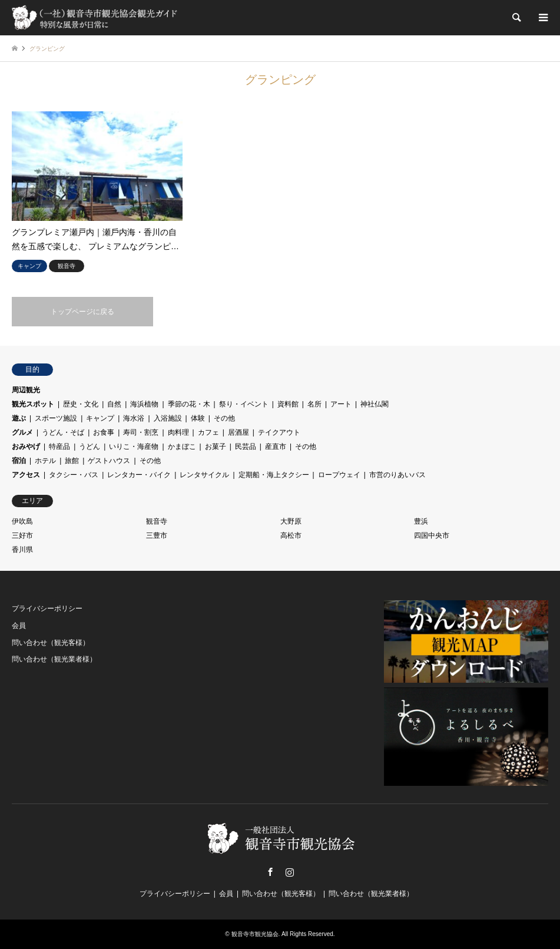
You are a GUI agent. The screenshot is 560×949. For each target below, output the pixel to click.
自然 (114, 404)
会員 (19, 626)
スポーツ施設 (56, 418)
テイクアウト (279, 432)
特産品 (59, 447)
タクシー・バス (74, 475)
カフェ (208, 432)
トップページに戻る (82, 312)
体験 (198, 418)
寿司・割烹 (141, 432)
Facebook (270, 872)
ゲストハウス (109, 461)
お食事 (104, 432)
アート (341, 404)
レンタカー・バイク (139, 475)
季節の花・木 (189, 404)
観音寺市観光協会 (255, 934)
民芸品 (246, 447)
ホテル (45, 461)
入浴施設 (168, 418)
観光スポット (33, 404)
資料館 (288, 404)
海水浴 (134, 418)
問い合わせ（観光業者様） (54, 659)
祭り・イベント (244, 404)
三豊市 (157, 535)
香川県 (22, 550)
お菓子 (216, 447)
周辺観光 (26, 390)
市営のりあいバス (397, 475)
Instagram (290, 872)
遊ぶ (19, 418)
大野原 (291, 521)
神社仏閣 (375, 404)
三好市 (22, 535)
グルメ (22, 432)
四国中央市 (432, 535)
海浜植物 (144, 404)
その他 (224, 418)
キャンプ (100, 418)
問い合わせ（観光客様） (51, 643)
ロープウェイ (339, 475)
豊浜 (421, 521)
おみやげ (26, 447)
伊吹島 (22, 521)
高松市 (291, 535)
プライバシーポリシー (47, 609)
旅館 (72, 461)
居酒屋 (238, 432)
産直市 (276, 447)
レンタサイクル (204, 475)
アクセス (26, 475)
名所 (314, 404)
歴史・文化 (81, 404)
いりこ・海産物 (134, 447)
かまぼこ (182, 447)
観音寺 (157, 521)
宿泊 (19, 461)
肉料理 (178, 432)
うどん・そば (63, 432)
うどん (90, 447)
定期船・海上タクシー (274, 475)
